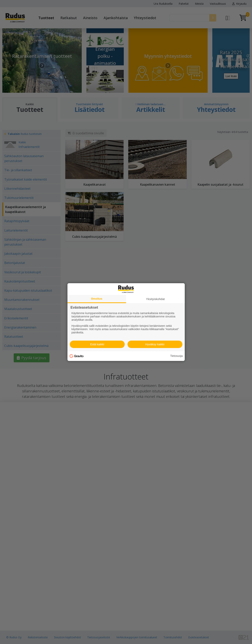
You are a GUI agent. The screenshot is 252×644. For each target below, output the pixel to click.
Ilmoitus (97, 298)
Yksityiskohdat (155, 299)
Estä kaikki (97, 344)
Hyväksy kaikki (155, 344)
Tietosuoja (176, 356)
